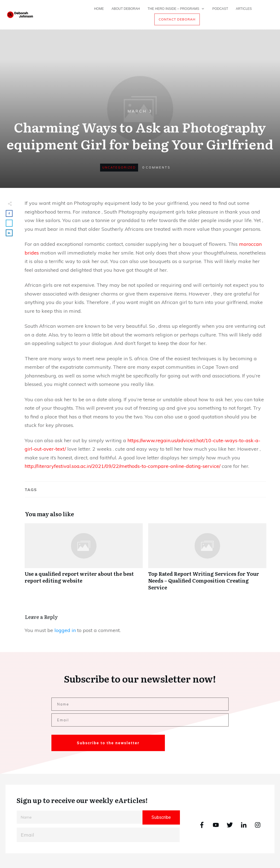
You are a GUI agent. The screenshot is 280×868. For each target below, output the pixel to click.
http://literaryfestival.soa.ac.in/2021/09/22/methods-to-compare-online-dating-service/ (122, 466)
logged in (65, 630)
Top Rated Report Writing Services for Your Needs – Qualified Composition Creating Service (207, 560)
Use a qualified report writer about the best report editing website (84, 560)
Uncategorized (119, 167)
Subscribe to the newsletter (108, 743)
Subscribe (161, 817)
